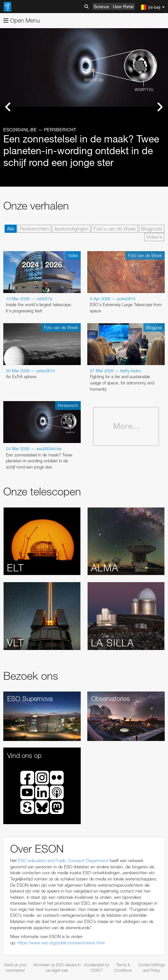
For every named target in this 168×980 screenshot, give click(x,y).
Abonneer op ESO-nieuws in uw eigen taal (57, 968)
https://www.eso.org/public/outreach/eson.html (61, 943)
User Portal (123, 7)
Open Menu (22, 20)
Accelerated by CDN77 (97, 968)
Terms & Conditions (123, 968)
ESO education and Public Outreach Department (63, 860)
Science (101, 7)
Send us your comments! (15, 968)
